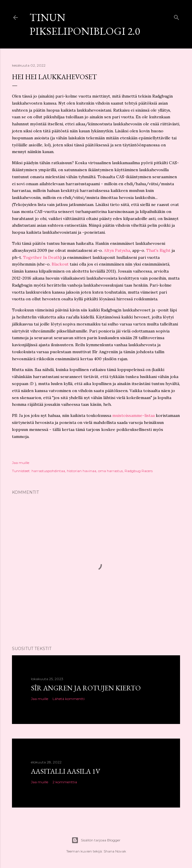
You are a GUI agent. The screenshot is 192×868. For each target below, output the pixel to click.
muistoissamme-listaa (133, 415)
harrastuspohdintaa (48, 471)
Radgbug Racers (139, 471)
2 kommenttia (65, 782)
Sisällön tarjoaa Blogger (96, 840)
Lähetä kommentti (69, 699)
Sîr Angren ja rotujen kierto (86, 688)
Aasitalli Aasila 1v (66, 771)
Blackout (60, 264)
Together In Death (42, 257)
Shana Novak (115, 851)
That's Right (158, 250)
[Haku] (177, 16)
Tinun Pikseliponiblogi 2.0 (85, 24)
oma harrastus (110, 471)
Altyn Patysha (117, 250)
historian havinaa (82, 471)
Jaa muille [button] (21, 463)
